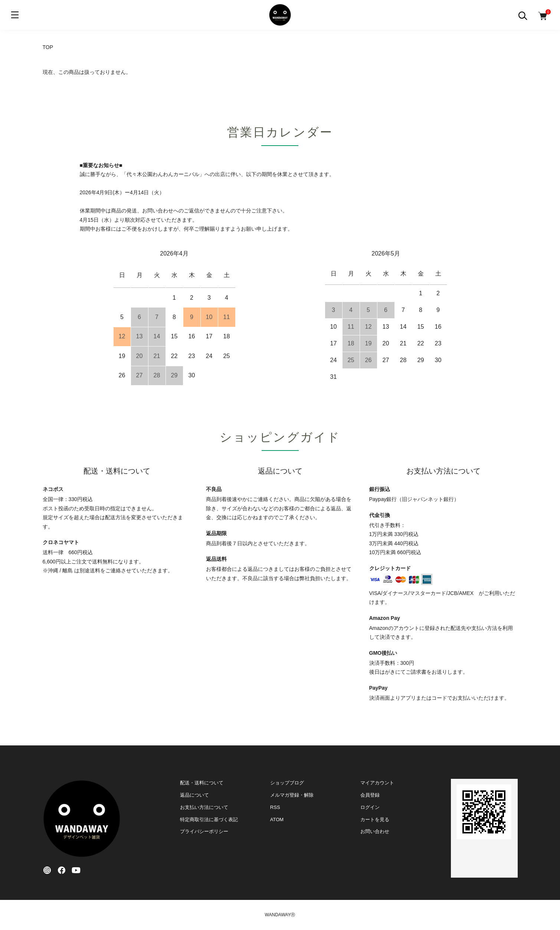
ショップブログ (287, 783)
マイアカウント (377, 783)
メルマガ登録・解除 (292, 795)
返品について (194, 795)
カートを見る (375, 820)
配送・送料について (202, 783)
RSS (275, 807)
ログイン (370, 807)
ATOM (277, 820)
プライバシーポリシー (204, 831)
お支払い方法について (204, 807)
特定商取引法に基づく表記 (209, 820)
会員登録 (370, 795)
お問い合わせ (375, 831)
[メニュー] (15, 15)
